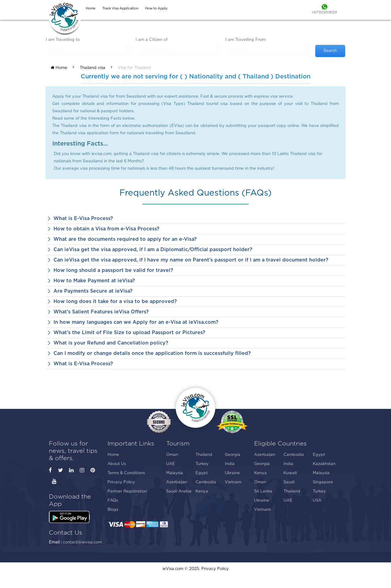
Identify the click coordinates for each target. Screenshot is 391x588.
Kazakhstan (324, 464)
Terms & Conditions (126, 473)
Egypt (202, 473)
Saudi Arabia (179, 491)
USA (317, 501)
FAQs (113, 501)
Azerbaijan (177, 482)
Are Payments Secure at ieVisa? (93, 291)
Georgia (233, 455)
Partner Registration (127, 491)
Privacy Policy (121, 482)
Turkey (202, 464)
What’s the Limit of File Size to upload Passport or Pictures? (129, 333)
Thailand (204, 455)
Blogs (113, 510)
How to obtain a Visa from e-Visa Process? (106, 229)
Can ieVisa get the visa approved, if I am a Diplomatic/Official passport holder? (153, 250)
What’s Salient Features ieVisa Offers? (101, 312)
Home (59, 68)
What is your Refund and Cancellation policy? (111, 343)
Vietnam (233, 482)
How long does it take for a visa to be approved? (115, 301)
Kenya (202, 491)
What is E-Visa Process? (83, 218)
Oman (172, 455)
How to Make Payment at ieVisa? (94, 281)
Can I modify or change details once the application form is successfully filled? (152, 353)
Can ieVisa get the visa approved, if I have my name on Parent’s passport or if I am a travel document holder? (191, 260)
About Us (117, 464)
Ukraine (232, 473)
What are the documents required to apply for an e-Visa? (125, 239)
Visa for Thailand (134, 68)
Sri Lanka (263, 491)
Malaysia (175, 473)
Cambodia (206, 482)
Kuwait (290, 473)
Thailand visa (93, 68)
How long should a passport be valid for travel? (113, 270)
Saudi (289, 482)
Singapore (323, 482)
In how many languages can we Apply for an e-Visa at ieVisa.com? (136, 322)
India (230, 464)
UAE (171, 464)
